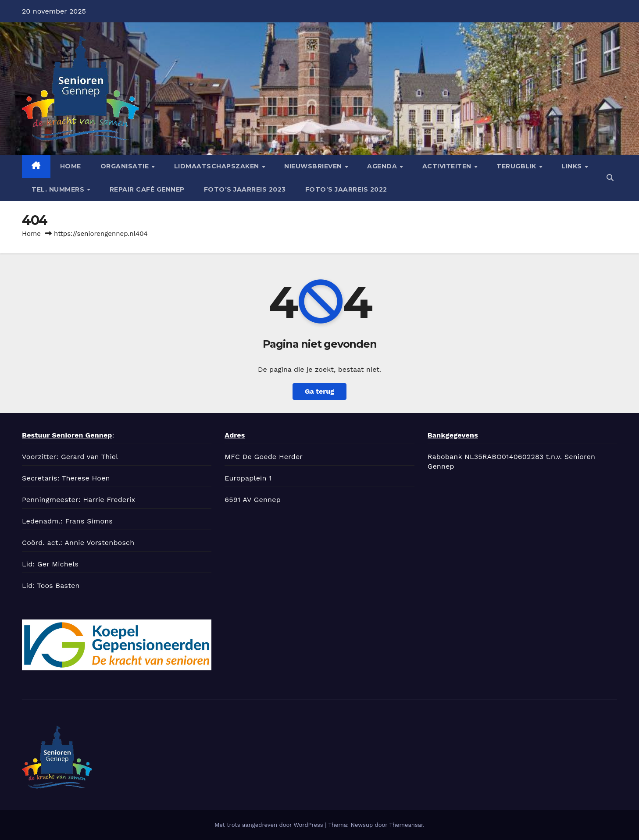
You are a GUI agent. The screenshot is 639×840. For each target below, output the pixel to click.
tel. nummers (59, 189)
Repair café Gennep (147, 189)
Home (71, 166)
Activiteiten (448, 166)
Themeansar (406, 825)
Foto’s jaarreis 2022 (346, 189)
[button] (610, 178)
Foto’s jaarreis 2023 (245, 189)
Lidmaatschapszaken (218, 166)
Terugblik (517, 166)
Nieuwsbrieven (314, 166)
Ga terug (319, 391)
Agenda (383, 166)
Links (573, 166)
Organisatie (126, 166)
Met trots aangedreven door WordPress (270, 825)
